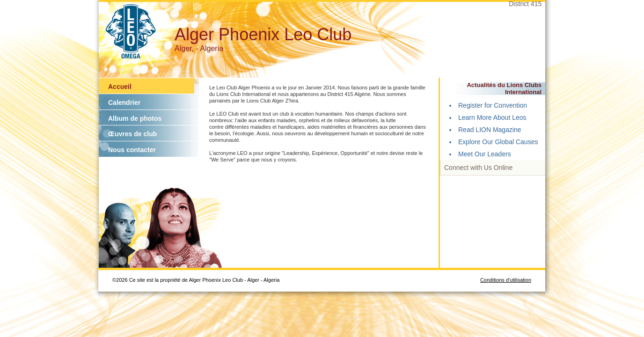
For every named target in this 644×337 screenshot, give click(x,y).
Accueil (120, 87)
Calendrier (124, 103)
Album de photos (135, 118)
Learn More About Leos (492, 117)
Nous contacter (132, 150)
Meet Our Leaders (485, 154)
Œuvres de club (132, 134)
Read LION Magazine (490, 130)
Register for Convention (493, 105)
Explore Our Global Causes (498, 142)
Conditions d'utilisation (506, 280)
